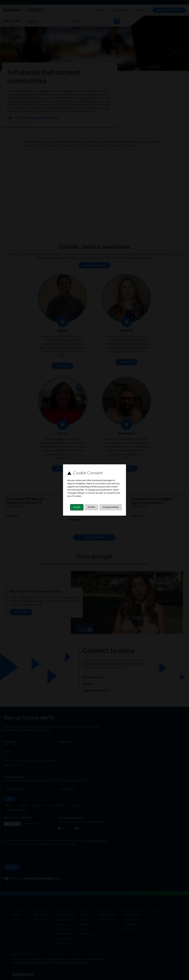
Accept (77, 507)
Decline (91, 507)
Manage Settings (111, 507)
